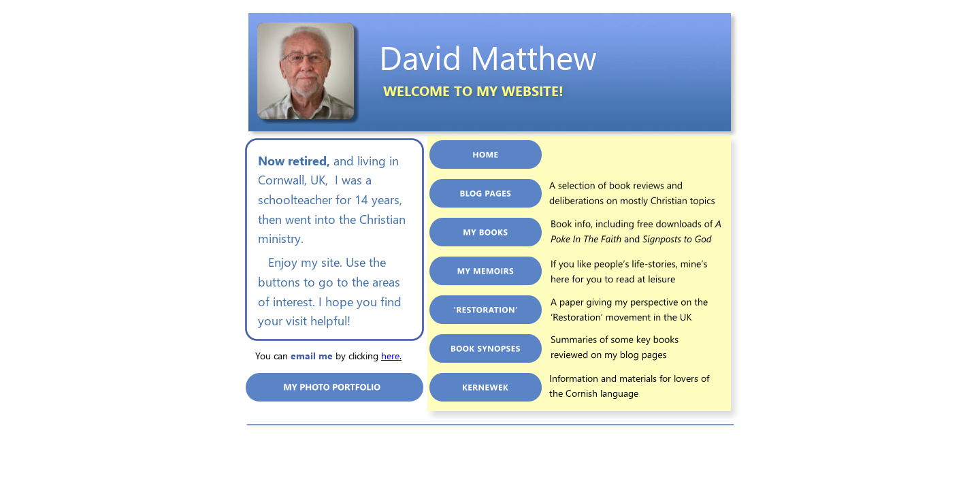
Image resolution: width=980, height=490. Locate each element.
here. (391, 356)
